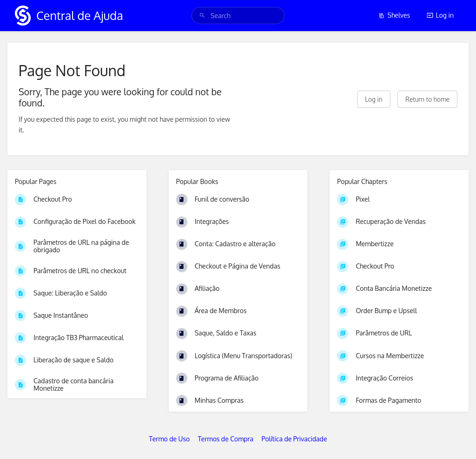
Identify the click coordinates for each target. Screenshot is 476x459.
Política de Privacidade (294, 439)
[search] (238, 16)
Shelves (394, 15)
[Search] (202, 16)
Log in (440, 15)
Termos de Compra (226, 439)
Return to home (427, 99)
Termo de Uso (170, 439)
